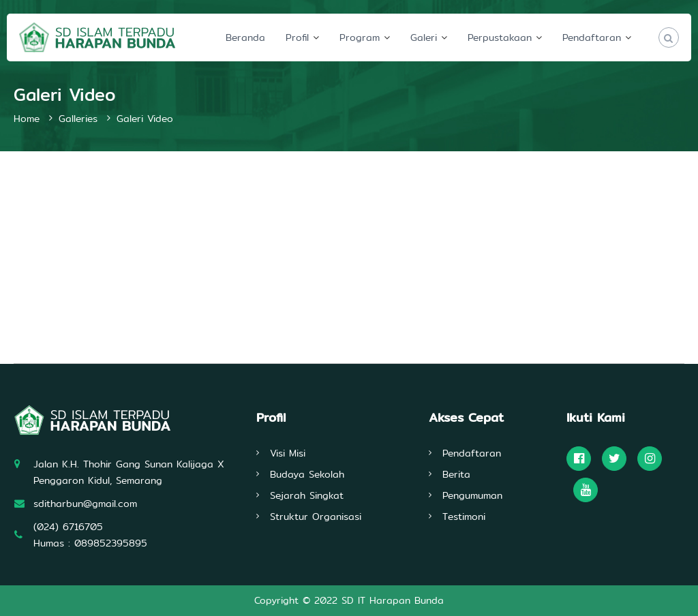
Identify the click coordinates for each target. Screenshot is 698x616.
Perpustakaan (500, 37)
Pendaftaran (592, 37)
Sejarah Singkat (307, 495)
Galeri (424, 37)
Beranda (245, 37)
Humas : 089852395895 (90, 543)
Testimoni (464, 517)
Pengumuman (472, 495)
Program (360, 37)
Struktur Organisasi (316, 517)
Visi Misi (288, 453)
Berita (456, 474)
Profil (297, 37)
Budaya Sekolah (307, 474)
